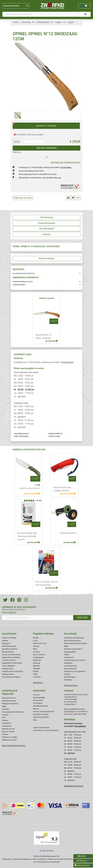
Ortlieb (36, 671)
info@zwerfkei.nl (55, 434)
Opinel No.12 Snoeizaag (34, 125)
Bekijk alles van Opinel (23, 198)
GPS (4, 718)
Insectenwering (70, 666)
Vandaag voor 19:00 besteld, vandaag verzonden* (45, 167)
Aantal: (17, 142)
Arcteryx (36, 652)
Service (36, 709)
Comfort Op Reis (9, 660)
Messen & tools (8, 729)
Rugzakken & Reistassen (12, 663)
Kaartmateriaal (70, 669)
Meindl (36, 638)
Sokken (5, 641)
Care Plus (37, 677)
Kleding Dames (8, 674)
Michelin (36, 666)
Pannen (5, 734)
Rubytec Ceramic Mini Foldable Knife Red (62, 489)
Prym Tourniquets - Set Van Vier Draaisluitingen (47, 583)
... (32, 22)
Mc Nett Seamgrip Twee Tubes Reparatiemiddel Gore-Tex (27, 536)
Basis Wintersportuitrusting (75, 643)
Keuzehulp (70, 634)
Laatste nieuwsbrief (41, 728)
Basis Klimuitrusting (72, 641)
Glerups (36, 646)
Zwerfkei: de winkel (41, 714)
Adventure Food (40, 643)
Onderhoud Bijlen (19, 285)
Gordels (5, 715)
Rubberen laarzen (9, 740)
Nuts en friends (8, 732)
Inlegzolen (68, 663)
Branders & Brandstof (73, 649)
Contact (36, 695)
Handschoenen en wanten (75, 660)
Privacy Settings (47, 851)
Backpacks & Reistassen (74, 638)
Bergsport (6, 643)
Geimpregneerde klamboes (13, 712)
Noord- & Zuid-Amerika (11, 655)
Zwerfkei (36, 669)
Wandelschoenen (9, 646)
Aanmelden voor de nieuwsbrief (46, 730)
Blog (35, 720)
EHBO (66, 655)
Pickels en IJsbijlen (10, 737)
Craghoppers (38, 657)
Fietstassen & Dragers (11, 677)
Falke (35, 674)
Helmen (5, 720)
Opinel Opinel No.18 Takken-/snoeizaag (43, 336)
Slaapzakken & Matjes (11, 657)
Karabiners (7, 723)
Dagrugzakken (70, 652)
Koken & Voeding (9, 638)
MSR (35, 649)
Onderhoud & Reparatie (10, 692)
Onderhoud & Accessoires (13, 671)
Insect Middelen (8, 666)
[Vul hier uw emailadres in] (38, 618)
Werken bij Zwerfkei (41, 717)
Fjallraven (37, 660)
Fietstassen (69, 657)
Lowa (35, 641)
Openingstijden (39, 698)
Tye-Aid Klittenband (68, 533)
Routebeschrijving (40, 706)
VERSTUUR (82, 618)
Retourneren (38, 700)
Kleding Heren (8, 669)
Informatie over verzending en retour (65, 162)
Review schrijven (47, 258)
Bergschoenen (8, 652)
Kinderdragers (70, 677)
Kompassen (7, 726)
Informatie (39, 691)
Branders (6, 709)
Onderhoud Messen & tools (23, 282)
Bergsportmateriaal (10, 704)
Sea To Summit (39, 655)
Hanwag (36, 663)
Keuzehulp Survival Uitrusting (23, 273)
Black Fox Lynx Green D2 (30, 488)
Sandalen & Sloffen (10, 649)
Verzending (38, 703)
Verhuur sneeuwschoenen (44, 712)
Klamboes (68, 680)
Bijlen (66, 646)
